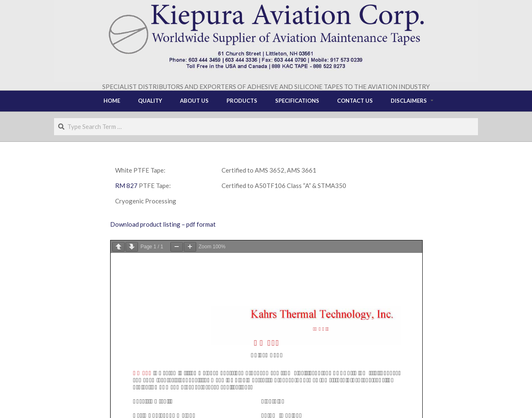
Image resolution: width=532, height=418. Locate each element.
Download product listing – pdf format (163, 224)
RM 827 (126, 186)
